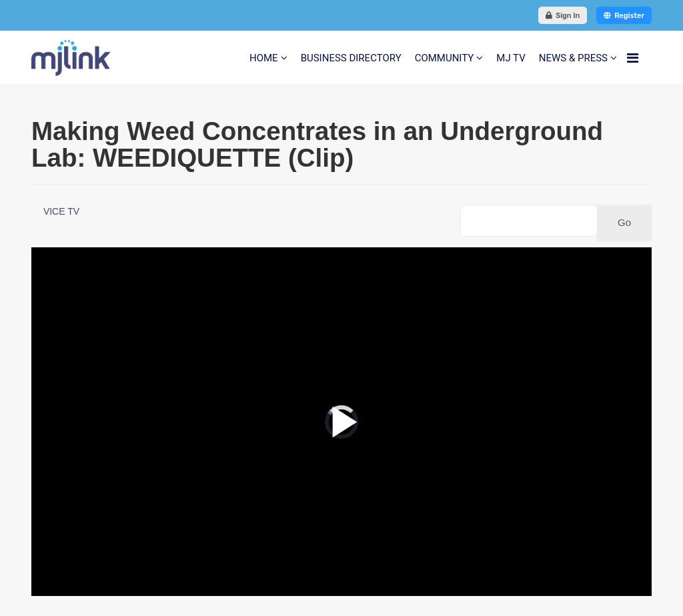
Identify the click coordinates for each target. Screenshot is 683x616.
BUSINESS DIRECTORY (351, 58)
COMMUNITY (445, 58)
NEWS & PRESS (573, 58)
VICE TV (61, 211)
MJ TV (511, 58)
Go (624, 222)
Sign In (563, 16)
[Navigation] (633, 58)
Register (624, 16)
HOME (264, 58)
